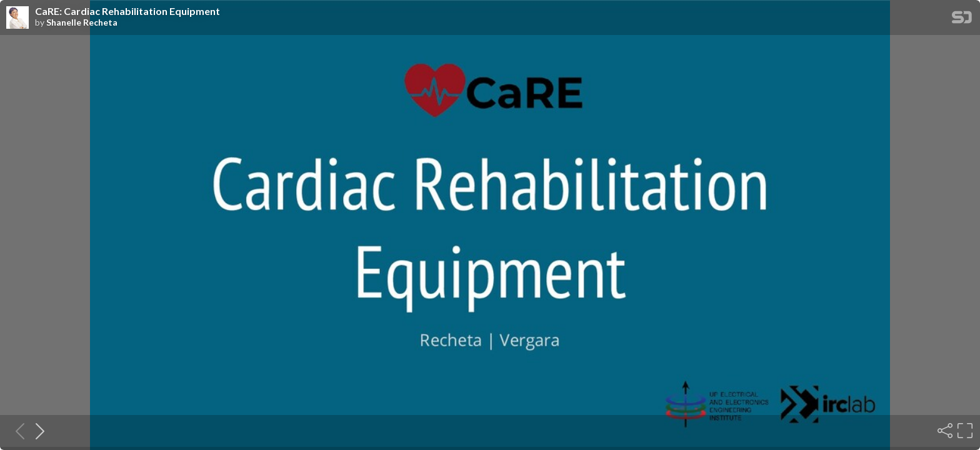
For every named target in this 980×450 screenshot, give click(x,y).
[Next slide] (36, 431)
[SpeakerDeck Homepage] (962, 20)
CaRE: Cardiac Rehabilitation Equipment (127, 11)
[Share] (944, 431)
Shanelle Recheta (82, 22)
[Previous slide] (16, 431)
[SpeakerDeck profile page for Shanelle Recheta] (17, 18)
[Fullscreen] (964, 431)
